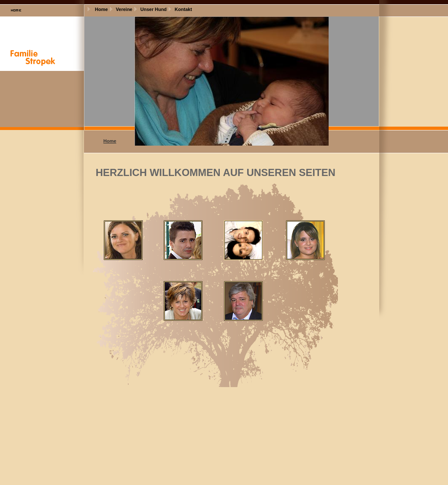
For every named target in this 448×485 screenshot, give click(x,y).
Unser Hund (154, 9)
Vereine (124, 9)
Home (101, 9)
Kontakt (183, 9)
